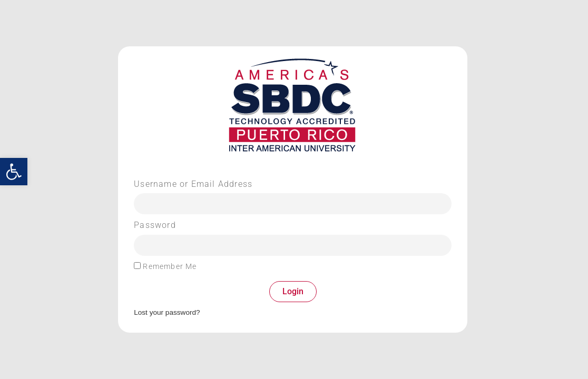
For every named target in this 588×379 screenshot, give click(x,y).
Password (155, 225)
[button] (14, 172)
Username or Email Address (193, 184)
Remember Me (165, 266)
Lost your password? (167, 312)
